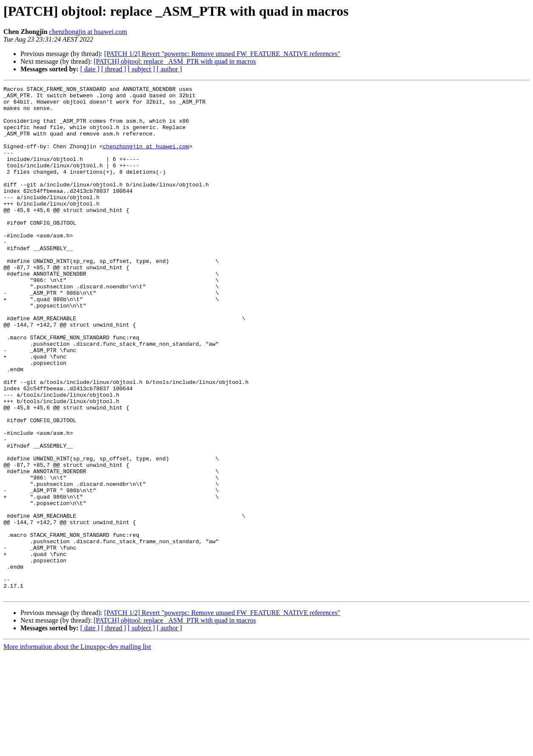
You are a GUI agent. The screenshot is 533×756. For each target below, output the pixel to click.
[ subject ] (141, 69)
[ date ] (90, 69)
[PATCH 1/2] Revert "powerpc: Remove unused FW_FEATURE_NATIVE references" (222, 54)
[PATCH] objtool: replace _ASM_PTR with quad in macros (175, 61)
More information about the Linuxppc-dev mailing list (77, 749)
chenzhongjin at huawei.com (88, 32)
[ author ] (169, 69)
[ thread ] (114, 69)
